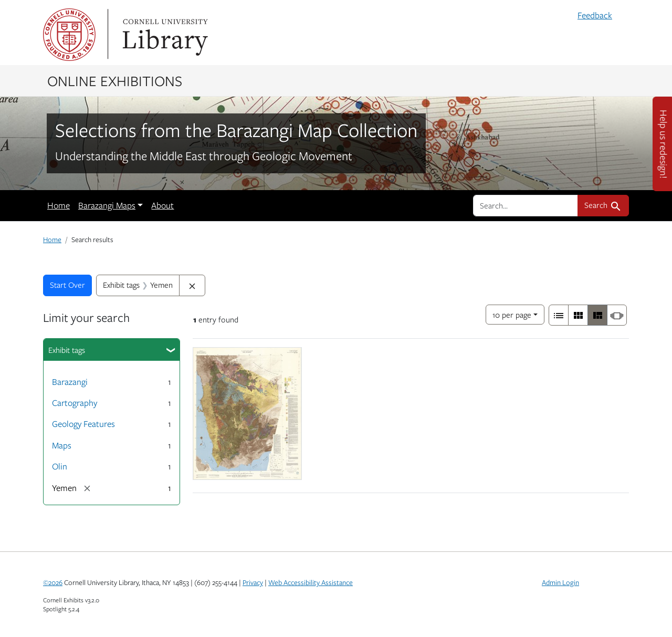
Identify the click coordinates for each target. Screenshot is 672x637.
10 (512, 314)
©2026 (53, 582)
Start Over (67, 285)
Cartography (75, 403)
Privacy (253, 582)
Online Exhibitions (115, 80)
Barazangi (70, 382)
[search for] (526, 205)
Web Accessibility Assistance (311, 582)
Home (59, 205)
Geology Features (83, 424)
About (162, 205)
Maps (62, 445)
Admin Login (560, 582)
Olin (60, 466)
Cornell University (69, 35)
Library (164, 35)
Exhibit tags (67, 350)
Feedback (595, 15)
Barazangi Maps (107, 205)
